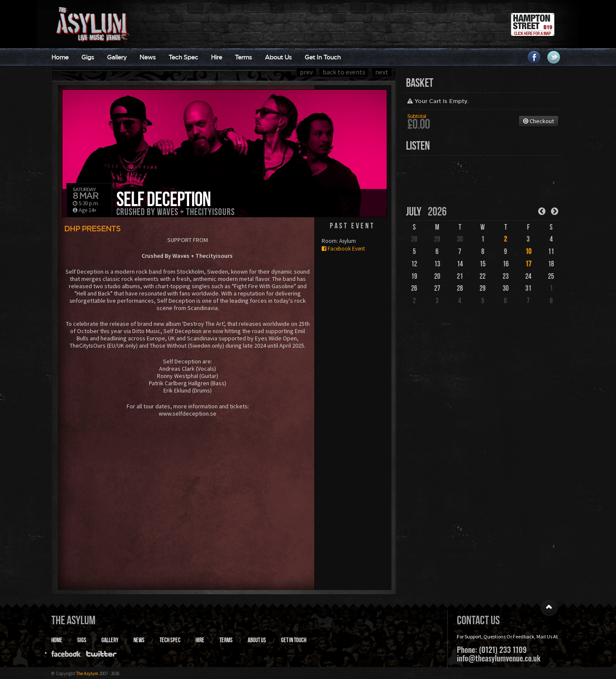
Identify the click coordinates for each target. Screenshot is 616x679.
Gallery (117, 57)
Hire (216, 57)
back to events (344, 72)
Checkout (539, 121)
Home (60, 57)
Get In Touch (323, 57)
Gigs (88, 57)
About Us (278, 57)
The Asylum (73, 620)
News (148, 57)
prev (306, 72)
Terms (243, 57)
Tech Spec (183, 57)
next (382, 72)
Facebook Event (343, 249)
